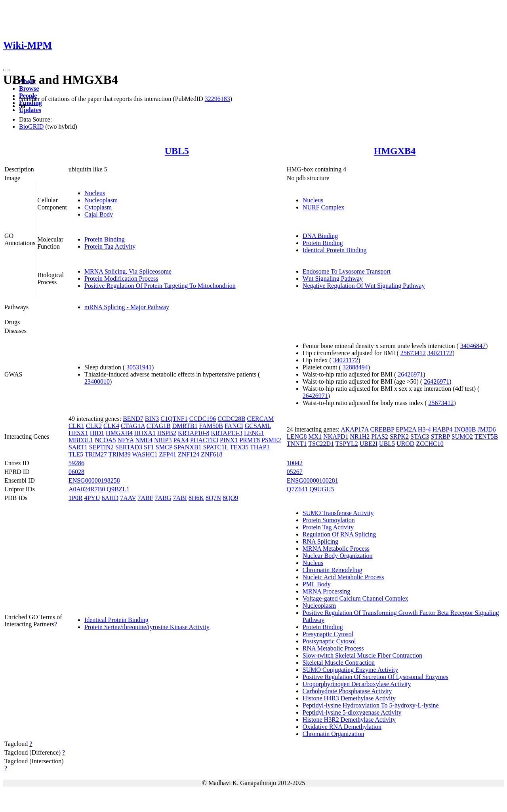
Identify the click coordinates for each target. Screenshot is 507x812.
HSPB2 (167, 433)
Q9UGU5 (322, 489)
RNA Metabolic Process (333, 648)
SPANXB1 (188, 447)
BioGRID (31, 126)
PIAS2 (380, 436)
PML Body (317, 584)
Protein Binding (105, 239)
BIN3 (152, 419)
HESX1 (78, 433)
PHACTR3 (204, 440)
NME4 (144, 440)
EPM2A (406, 429)
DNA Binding (320, 236)
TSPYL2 (347, 444)
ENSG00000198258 (94, 480)
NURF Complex (323, 207)
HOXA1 (145, 433)
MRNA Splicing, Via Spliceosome (128, 271)
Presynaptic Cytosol (328, 634)
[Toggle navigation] (6, 70)
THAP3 (260, 447)
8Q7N (213, 498)
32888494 (355, 367)
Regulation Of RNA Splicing (339, 534)
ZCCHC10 (430, 444)
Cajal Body (99, 214)
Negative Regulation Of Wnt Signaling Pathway (364, 286)
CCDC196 (203, 419)
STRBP (440, 436)
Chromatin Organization (334, 734)
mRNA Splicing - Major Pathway (127, 307)
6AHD (110, 498)
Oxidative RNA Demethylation (342, 727)
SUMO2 (462, 436)
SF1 (149, 447)
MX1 (315, 436)
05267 (295, 472)
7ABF (145, 498)
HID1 (97, 433)
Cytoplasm (98, 207)
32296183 (217, 99)
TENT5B (486, 436)
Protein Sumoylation (329, 520)
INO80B (465, 429)
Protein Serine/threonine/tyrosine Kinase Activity (147, 627)
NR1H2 (360, 436)
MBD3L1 (81, 440)
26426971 (410, 374)
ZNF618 (212, 454)
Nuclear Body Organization (338, 556)
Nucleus (95, 193)
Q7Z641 (297, 489)
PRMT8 (250, 440)
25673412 (413, 353)
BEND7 (133, 419)
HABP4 (443, 429)
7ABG (163, 498)
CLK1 (76, 426)
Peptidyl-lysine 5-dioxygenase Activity (352, 712)
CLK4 (111, 426)
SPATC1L (216, 447)
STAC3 (420, 436)
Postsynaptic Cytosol (329, 641)
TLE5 (76, 454)
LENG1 (254, 433)
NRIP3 (163, 440)
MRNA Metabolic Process (336, 549)
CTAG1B (159, 426)
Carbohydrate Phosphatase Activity (347, 691)
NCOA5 (105, 440)
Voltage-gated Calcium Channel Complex (355, 598)
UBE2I (369, 444)
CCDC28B (231, 419)
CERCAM (261, 419)
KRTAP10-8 (194, 433)
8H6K (196, 498)
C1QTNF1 (174, 419)
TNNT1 (297, 444)
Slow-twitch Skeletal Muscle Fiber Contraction (362, 655)
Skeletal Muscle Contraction (339, 663)
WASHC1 (145, 454)
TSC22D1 (321, 444)
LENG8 (297, 436)
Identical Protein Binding (335, 250)
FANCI (234, 426)
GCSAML (258, 426)
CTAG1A (133, 426)
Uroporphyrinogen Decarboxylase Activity (357, 684)
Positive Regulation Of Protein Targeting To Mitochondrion (160, 286)
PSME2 (271, 440)
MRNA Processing (326, 591)
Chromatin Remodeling (333, 570)
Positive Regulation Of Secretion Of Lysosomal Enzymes (375, 677)
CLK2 (94, 426)
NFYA (125, 440)
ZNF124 (189, 454)
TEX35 (239, 447)
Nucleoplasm (101, 200)
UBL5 (177, 151)
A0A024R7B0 (87, 489)
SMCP (164, 447)
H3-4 (424, 429)
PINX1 (229, 440)
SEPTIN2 (101, 447)
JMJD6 (487, 429)
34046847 (473, 346)
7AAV (128, 498)
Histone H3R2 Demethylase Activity (349, 720)
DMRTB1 (185, 426)
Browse (29, 88)
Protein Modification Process (121, 279)
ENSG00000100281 (313, 480)
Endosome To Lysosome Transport (347, 271)
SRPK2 (399, 436)
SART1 (78, 447)
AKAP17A (355, 429)
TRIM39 (120, 454)
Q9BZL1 (118, 489)
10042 (295, 463)
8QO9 (230, 498)
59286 (76, 463)
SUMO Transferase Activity (338, 513)
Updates (30, 110)
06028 (76, 472)
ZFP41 (168, 454)
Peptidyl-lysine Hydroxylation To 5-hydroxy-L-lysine (371, 705)
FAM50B (211, 426)
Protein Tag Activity (110, 246)
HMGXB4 (395, 151)
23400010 (97, 381)
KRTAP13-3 (227, 433)
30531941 (139, 367)
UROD (405, 444)
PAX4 (181, 440)
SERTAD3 (129, 447)
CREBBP (382, 429)
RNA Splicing (320, 541)
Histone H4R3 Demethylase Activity (349, 698)
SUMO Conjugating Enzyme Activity (350, 670)
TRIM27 (96, 454)
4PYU (92, 498)
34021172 (440, 353)
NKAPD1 (336, 436)
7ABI (180, 498)
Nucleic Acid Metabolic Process (343, 577)
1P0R (76, 498)
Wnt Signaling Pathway (333, 279)
